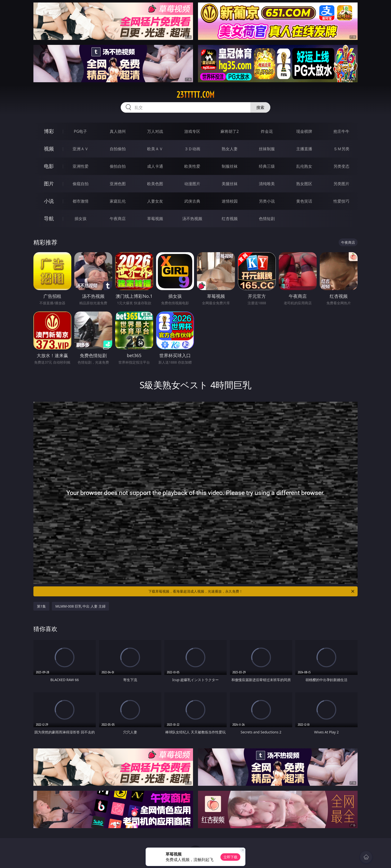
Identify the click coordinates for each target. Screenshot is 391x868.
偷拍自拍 (118, 166)
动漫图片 (192, 184)
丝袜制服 (267, 149)
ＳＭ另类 (341, 149)
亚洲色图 (118, 184)
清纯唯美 (267, 184)
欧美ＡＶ (155, 149)
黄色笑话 (304, 201)
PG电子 (80, 131)
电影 (49, 166)
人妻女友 (155, 201)
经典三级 (267, 166)
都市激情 (81, 201)
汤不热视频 (192, 219)
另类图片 (341, 184)
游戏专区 (192, 131)
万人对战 (155, 131)
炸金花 (267, 131)
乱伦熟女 (304, 166)
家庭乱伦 (118, 201)
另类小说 (267, 201)
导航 (49, 218)
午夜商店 (118, 219)
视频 (49, 149)
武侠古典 (192, 201)
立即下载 (230, 857)
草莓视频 (155, 219)
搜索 (260, 107)
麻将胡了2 (230, 131)
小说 (49, 201)
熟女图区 (304, 184)
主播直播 (304, 149)
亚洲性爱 (81, 166)
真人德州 (118, 131)
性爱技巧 (341, 201)
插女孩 (81, 219)
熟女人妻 (230, 149)
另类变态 (341, 166)
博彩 (49, 131)
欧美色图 (155, 184)
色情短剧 (267, 219)
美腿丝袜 (230, 184)
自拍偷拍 (118, 149)
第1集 (41, 606)
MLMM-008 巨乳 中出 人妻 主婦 (80, 606)
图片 (49, 184)
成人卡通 (155, 166)
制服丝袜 (230, 166)
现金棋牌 (304, 131)
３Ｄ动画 (192, 149)
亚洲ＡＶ (81, 149)
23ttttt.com (195, 95)
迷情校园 (230, 201)
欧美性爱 (192, 166)
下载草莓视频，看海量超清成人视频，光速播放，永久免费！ (252, 591)
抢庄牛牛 (341, 131)
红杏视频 (230, 219)
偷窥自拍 (81, 184)
